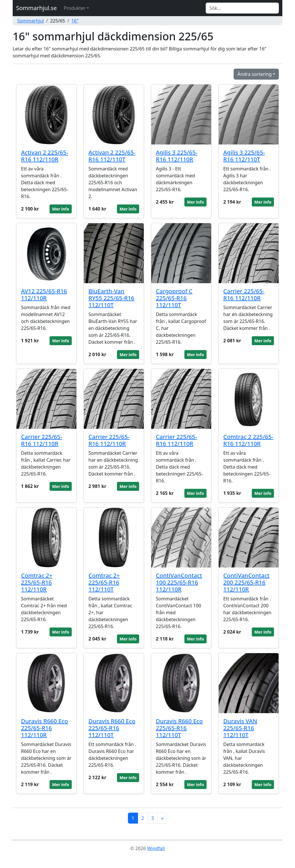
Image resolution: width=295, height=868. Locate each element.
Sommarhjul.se (36, 8)
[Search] (242, 8)
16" (75, 21)
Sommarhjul (31, 21)
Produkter (74, 8)
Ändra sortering (255, 74)
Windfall (156, 848)
